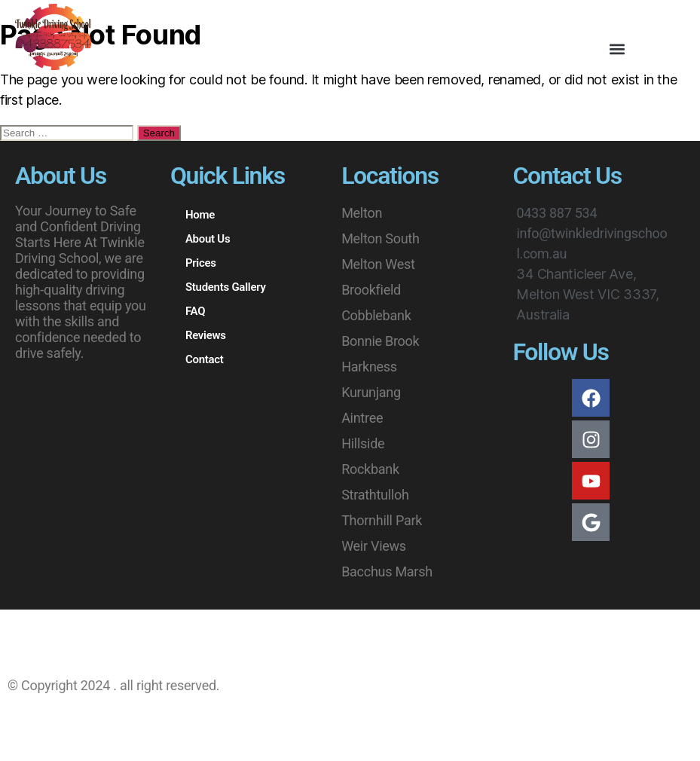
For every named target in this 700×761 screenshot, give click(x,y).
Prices (201, 263)
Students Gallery (226, 287)
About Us (208, 239)
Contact (205, 359)
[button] (617, 49)
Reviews (206, 335)
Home (200, 215)
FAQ (195, 311)
